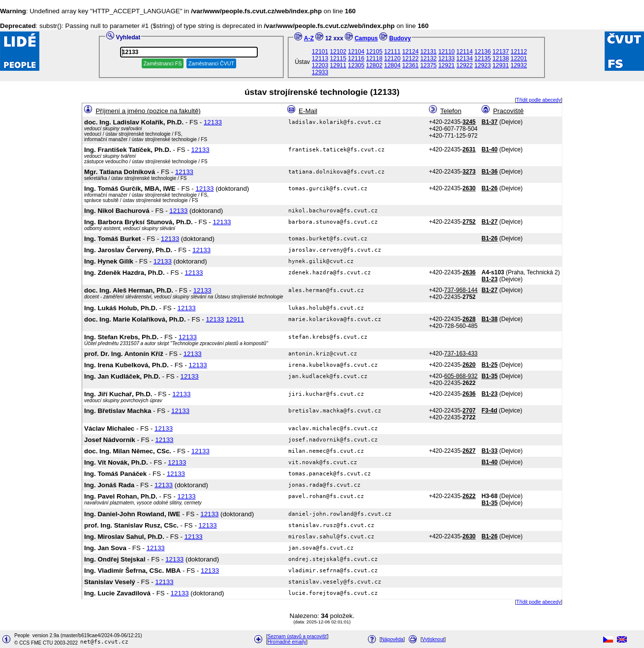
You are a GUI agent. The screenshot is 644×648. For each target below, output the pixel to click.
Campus (366, 38)
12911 (338, 65)
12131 (428, 52)
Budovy (400, 38)
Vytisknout (433, 639)
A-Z (309, 38)
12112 (519, 52)
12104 (356, 52)
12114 (465, 52)
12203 (320, 65)
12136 (482, 52)
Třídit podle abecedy (539, 100)
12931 (501, 65)
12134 (465, 59)
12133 (446, 59)
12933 (320, 72)
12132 (428, 59)
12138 (501, 59)
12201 (519, 59)
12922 (465, 65)
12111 (392, 52)
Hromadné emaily (287, 642)
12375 (428, 65)
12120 (392, 59)
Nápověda (392, 639)
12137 (501, 52)
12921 (446, 65)
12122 (410, 59)
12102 (338, 52)
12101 (320, 52)
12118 (374, 59)
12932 (519, 65)
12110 (446, 52)
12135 (482, 59)
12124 (410, 52)
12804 (392, 65)
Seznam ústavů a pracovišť (297, 636)
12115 (338, 59)
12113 (320, 59)
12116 (356, 59)
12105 (374, 52)
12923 (482, 65)
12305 (356, 65)
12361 (410, 65)
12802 (374, 65)
